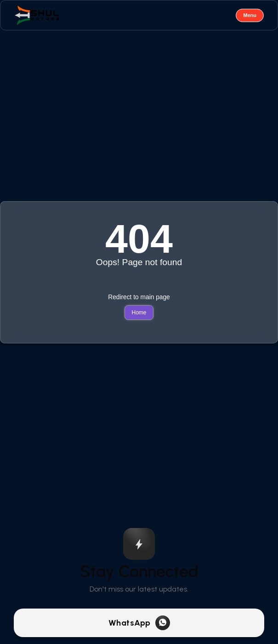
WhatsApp (130, 623)
